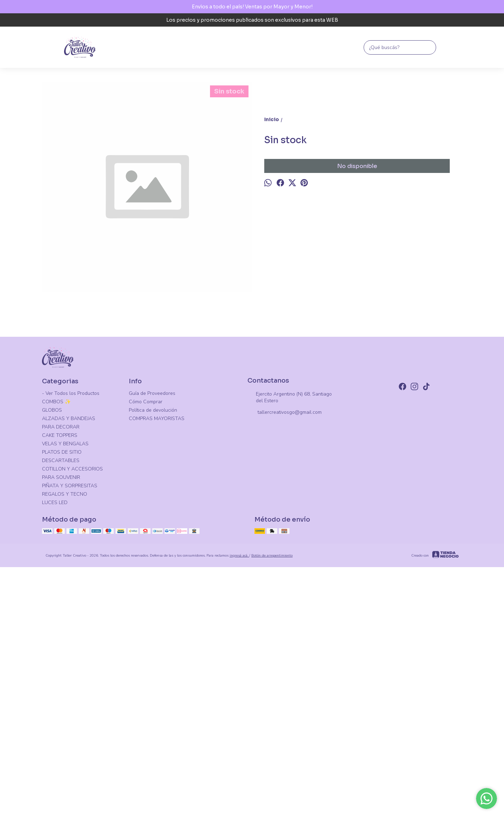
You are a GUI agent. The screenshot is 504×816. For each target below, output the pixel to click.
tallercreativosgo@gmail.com (285, 623)
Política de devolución (153, 620)
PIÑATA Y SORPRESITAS (70, 696)
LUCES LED (55, 713)
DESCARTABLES (61, 671)
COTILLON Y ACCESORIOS (72, 679)
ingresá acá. (239, 766)
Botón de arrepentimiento (272, 766)
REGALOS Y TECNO (65, 704)
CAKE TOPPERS (60, 645)
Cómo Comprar (146, 612)
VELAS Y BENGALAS (65, 654)
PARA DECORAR (61, 637)
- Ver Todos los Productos (71, 603)
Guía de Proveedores (152, 603)
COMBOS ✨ (56, 612)
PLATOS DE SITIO (62, 662)
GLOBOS (52, 620)
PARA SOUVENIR (61, 687)
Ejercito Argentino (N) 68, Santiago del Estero (290, 607)
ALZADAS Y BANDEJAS (69, 629)
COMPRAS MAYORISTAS (157, 629)
